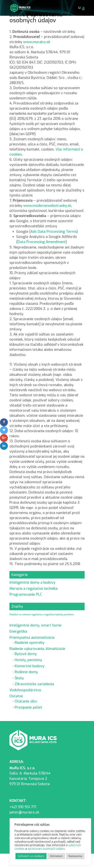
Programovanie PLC (26, 594)
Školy (19, 678)
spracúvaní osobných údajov (46, 849)
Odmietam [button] (56, 856)
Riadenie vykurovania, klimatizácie (37, 649)
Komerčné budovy (30, 666)
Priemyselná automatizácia (32, 638)
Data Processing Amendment (42, 242)
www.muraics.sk (37, 42)
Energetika (18, 631)
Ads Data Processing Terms (53, 232)
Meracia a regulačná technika (33, 589)
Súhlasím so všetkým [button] (31, 856)
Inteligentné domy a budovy (32, 582)
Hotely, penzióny (28, 660)
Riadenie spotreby (30, 643)
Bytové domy (26, 654)
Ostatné (16, 696)
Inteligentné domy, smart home (35, 625)
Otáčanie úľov (26, 701)
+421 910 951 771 (23, 807)
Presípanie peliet (28, 707)
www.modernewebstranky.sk (47, 206)
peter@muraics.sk (24, 812)
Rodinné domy (26, 672)
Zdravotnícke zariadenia (34, 684)
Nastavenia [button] (75, 856)
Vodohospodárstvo (25, 690)
